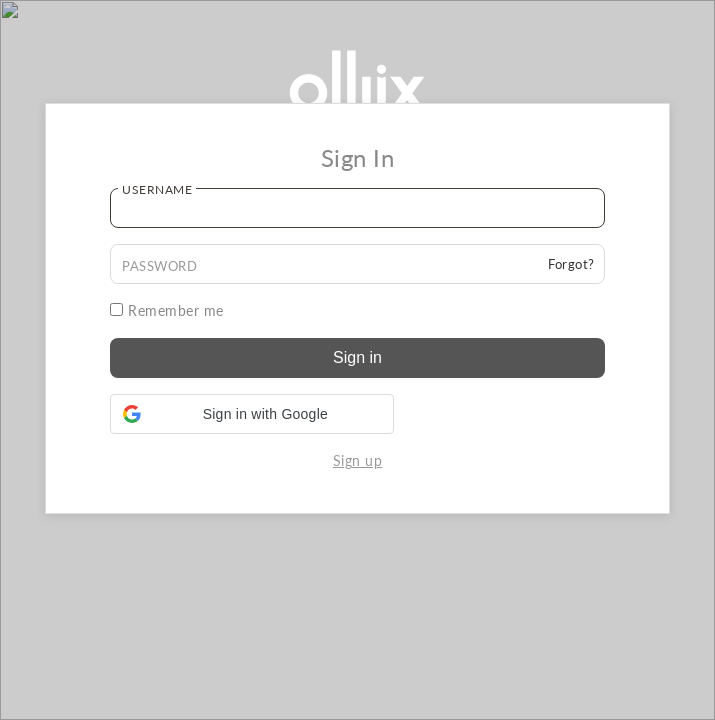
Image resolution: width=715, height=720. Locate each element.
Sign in (357, 357)
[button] (252, 414)
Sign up (358, 460)
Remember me (167, 310)
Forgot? (571, 264)
